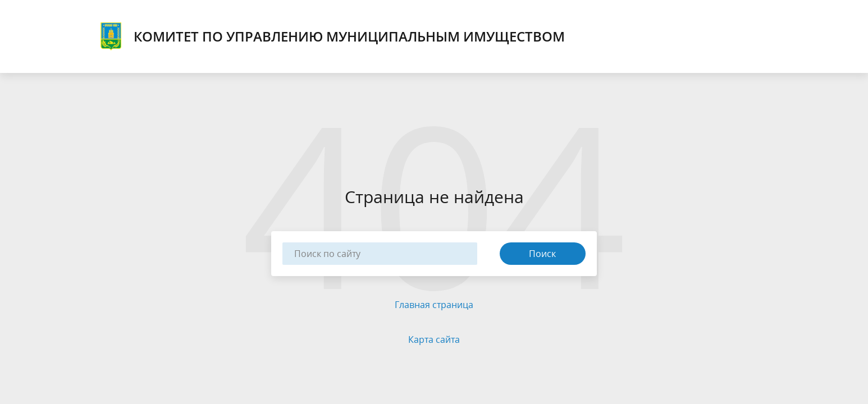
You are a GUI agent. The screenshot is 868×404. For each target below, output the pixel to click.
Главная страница (434, 305)
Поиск (542, 254)
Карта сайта (434, 339)
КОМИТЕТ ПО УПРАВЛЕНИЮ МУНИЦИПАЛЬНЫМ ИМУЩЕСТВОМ (331, 36)
